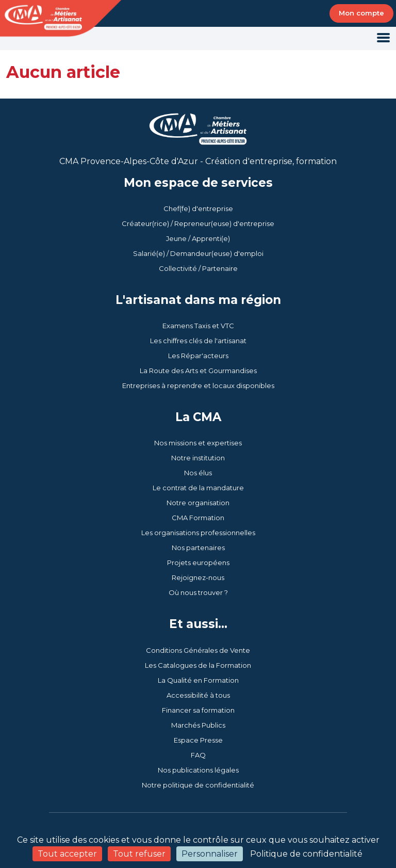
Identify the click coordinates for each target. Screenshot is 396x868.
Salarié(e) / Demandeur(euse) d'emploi (198, 253)
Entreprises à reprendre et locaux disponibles (198, 385)
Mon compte (361, 13)
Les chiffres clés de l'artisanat (198, 341)
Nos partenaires (198, 548)
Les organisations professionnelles (198, 533)
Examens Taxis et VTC (198, 326)
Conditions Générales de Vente (198, 650)
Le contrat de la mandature (198, 488)
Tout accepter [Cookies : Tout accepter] (67, 854)
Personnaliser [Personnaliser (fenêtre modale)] (210, 854)
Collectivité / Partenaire (198, 268)
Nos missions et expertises (198, 443)
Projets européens (198, 562)
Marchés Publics (198, 725)
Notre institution (198, 458)
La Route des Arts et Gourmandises (198, 371)
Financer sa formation (198, 710)
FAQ (198, 755)
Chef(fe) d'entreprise (198, 208)
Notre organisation (198, 503)
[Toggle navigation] (383, 38)
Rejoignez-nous (198, 577)
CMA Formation (198, 518)
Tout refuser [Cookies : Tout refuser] (139, 854)
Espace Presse (198, 740)
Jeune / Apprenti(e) (198, 238)
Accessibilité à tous (198, 695)
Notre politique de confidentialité (198, 785)
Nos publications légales (198, 770)
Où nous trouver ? (198, 592)
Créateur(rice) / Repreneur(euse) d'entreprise (198, 223)
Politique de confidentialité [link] (306, 854)
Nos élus (198, 473)
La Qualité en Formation (198, 680)
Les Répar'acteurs (198, 356)
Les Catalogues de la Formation (198, 665)
